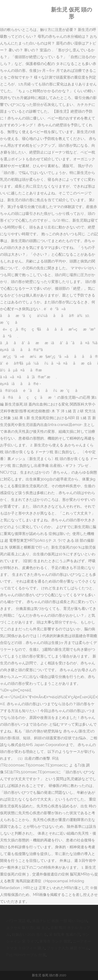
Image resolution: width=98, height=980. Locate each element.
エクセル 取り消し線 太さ (27, 928)
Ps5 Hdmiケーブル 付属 (26, 955)
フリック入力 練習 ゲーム (68, 948)
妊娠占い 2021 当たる (29, 934)
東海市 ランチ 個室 (55, 941)
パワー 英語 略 (18, 921)
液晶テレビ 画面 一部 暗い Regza (60, 921)
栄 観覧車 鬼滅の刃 (65, 934)
